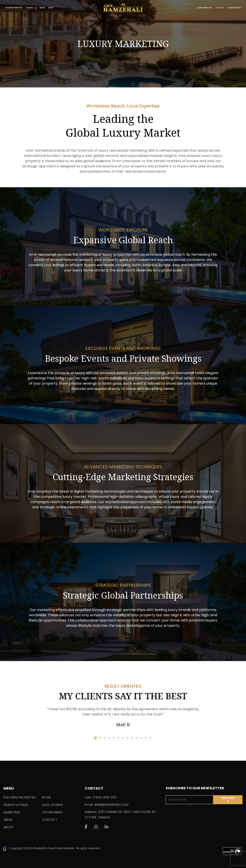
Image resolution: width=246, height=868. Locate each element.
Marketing (12, 812)
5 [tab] (114, 738)
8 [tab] (128, 738)
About (51, 8)
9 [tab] (132, 738)
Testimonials (52, 812)
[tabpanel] (123, 717)
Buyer (42, 8)
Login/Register (234, 8)
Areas (8, 820)
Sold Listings (52, 805)
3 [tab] (105, 738)
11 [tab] (141, 738)
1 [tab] (95, 738)
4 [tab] (109, 738)
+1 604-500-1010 (104, 797)
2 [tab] (100, 738)
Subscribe (228, 800)
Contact (220, 8)
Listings (29, 8)
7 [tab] (123, 738)
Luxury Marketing (205, 8)
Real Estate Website (62, 848)
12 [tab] (146, 738)
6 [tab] (118, 738)
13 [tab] (151, 738)
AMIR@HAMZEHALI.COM (111, 805)
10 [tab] (137, 738)
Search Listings (16, 805)
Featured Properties (14, 8)
